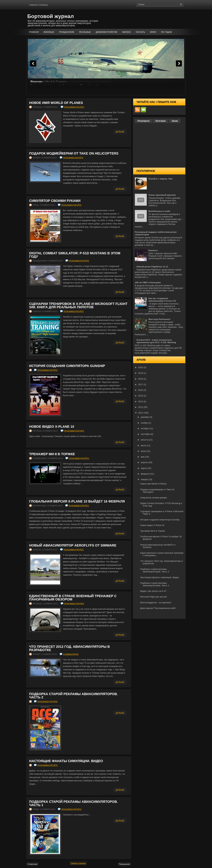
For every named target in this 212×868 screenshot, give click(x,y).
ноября (145, 423)
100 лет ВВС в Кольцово (148, 283)
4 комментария (71, 654)
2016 (141, 390)
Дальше (120, 132)
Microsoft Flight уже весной (153, 597)
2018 (141, 379)
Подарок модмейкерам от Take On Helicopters (74, 153)
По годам (166, 32)
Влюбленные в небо (159, 211)
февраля (146, 474)
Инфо (153, 32)
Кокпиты (153, 250)
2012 (141, 413)
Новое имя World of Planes (56, 103)
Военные (49, 32)
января (145, 479)
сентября (146, 434)
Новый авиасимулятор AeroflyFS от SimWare (73, 545)
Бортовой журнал (51, 16)
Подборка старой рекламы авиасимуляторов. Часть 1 (73, 803)
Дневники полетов (106, 32)
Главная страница (38, 5)
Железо (127, 32)
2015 (141, 396)
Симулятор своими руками (55, 201)
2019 (141, 373)
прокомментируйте (74, 107)
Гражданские (67, 32)
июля (144, 445)
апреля (145, 462)
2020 (141, 367)
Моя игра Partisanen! (159, 319)
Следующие (32, 864)
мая (143, 457)
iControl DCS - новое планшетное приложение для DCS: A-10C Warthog (156, 341)
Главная (34, 32)
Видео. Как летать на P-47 (153, 591)
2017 (141, 384)
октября (145, 428)
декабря (145, 417)
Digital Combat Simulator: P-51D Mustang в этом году (75, 255)
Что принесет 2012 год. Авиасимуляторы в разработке (69, 648)
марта (144, 468)
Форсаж (36, 82)
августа (145, 440)
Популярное (144, 121)
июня (144, 451)
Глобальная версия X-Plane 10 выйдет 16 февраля (77, 501)
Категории (161, 121)
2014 (141, 401)
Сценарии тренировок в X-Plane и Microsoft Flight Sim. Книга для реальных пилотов (78, 305)
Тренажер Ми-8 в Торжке (52, 454)
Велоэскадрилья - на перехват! (156, 603)
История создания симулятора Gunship (67, 366)
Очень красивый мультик (162, 195)
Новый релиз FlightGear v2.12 (152, 267)
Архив (175, 121)
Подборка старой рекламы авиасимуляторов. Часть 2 (73, 696)
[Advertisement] (147, 19)
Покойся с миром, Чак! (160, 179)
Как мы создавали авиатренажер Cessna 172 (162, 300)
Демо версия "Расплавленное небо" (158, 608)
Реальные (85, 32)
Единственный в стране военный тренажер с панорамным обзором (73, 598)
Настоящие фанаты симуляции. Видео (66, 761)
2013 (141, 407)
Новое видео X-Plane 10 (52, 427)
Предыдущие (124, 864)
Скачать (140, 32)
